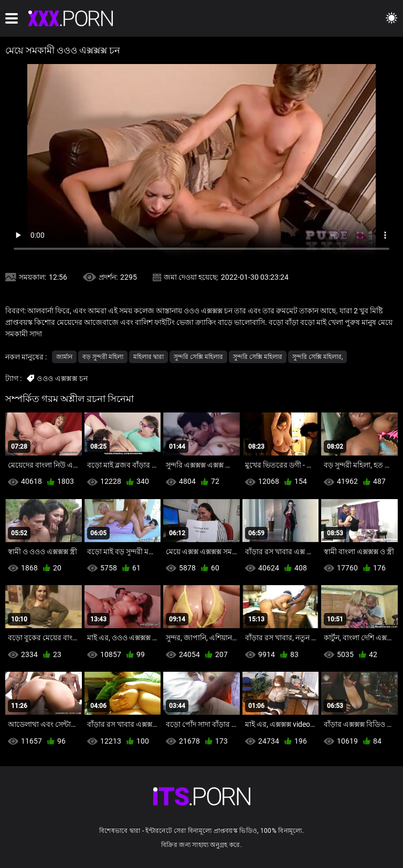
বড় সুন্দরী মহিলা (103, 357)
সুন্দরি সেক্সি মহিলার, (317, 357)
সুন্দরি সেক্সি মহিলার (198, 357)
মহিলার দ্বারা (149, 357)
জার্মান (64, 357)
